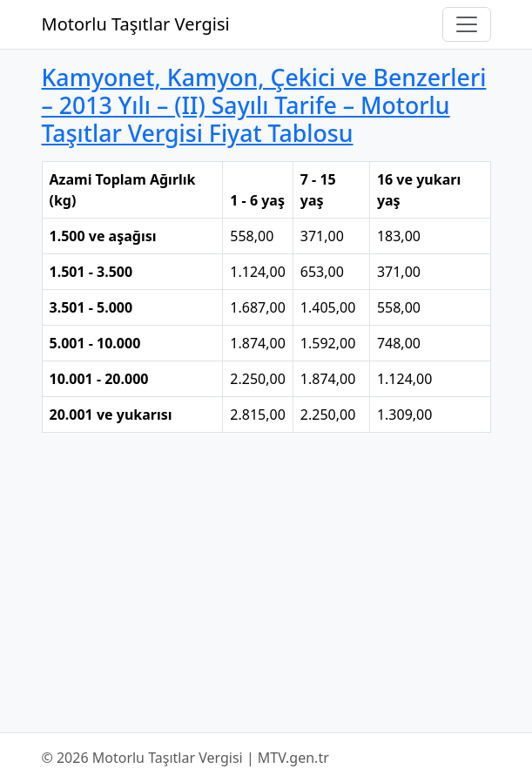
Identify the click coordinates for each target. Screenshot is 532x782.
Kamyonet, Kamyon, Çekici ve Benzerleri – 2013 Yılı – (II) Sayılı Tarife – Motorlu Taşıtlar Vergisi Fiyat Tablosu (264, 105)
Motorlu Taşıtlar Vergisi (136, 24)
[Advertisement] (266, 583)
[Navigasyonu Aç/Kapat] (467, 24)
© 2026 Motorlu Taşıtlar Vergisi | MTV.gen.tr (185, 758)
